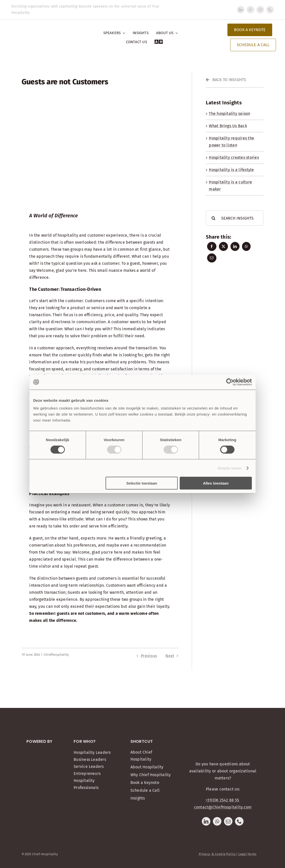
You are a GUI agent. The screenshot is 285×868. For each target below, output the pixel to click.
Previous (149, 656)
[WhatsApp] (246, 246)
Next (170, 656)
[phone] (270, 10)
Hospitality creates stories (234, 157)
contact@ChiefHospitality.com (223, 807)
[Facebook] (212, 246)
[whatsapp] (250, 10)
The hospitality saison (229, 114)
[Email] (212, 258)
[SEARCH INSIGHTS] (234, 218)
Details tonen (230, 468)
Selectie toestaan (142, 483)
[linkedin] (241, 10)
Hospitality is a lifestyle (231, 170)
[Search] (213, 218)
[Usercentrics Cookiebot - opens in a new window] (230, 382)
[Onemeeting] (40, 751)
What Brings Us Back (228, 126)
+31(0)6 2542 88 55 (223, 800)
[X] (223, 246)
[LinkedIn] (235, 246)
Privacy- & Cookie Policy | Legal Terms (228, 854)
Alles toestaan (216, 483)
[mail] (260, 10)
